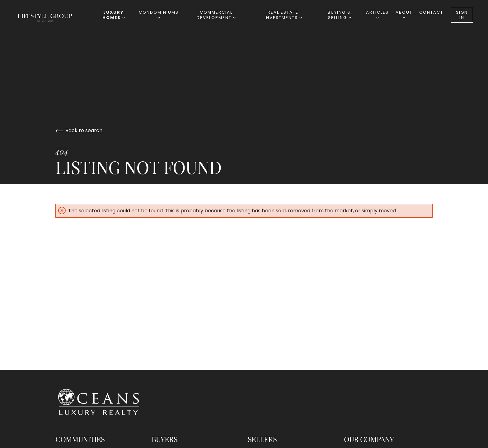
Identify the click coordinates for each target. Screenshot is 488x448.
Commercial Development (216, 15)
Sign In (462, 15)
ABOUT (404, 14)
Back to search (79, 130)
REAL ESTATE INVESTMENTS (283, 15)
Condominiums (159, 14)
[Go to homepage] (51, 17)
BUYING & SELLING (339, 15)
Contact (431, 12)
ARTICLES (377, 14)
